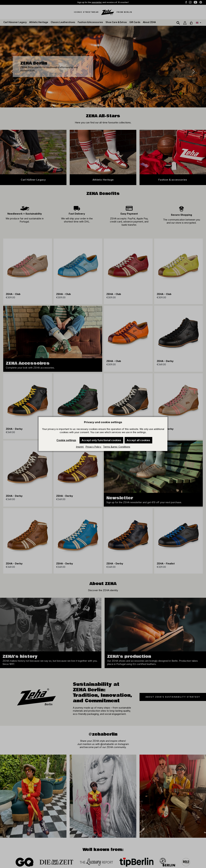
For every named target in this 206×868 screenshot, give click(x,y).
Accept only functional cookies (101, 440)
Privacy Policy (94, 447)
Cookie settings (66, 440)
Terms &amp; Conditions (117, 447)
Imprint (80, 447)
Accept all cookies (138, 440)
